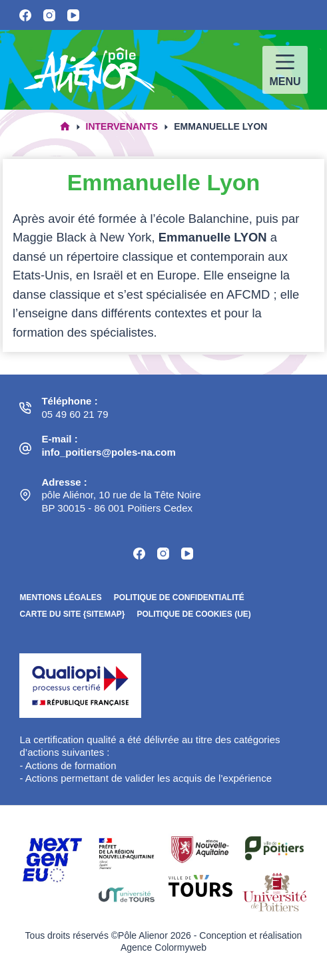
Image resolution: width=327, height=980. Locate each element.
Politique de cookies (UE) (193, 614)
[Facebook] (25, 15)
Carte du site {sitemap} (72, 614)
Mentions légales (60, 597)
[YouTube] (73, 15)
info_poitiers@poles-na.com (108, 452)
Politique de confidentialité (179, 597)
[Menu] (285, 70)
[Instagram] (49, 15)
